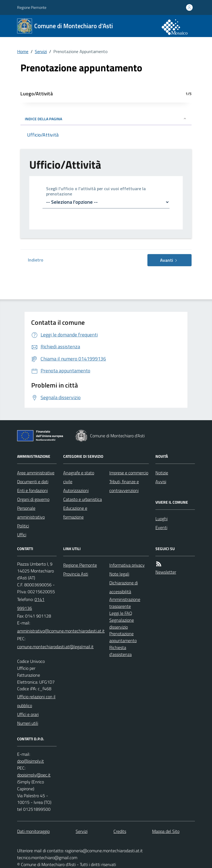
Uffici (22, 535)
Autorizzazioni (76, 490)
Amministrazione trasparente (125, 603)
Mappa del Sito (166, 831)
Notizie (162, 473)
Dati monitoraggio (33, 831)
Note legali (119, 574)
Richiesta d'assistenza (120, 651)
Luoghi (161, 519)
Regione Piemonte (32, 7)
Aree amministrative (36, 473)
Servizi (41, 51)
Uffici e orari (28, 714)
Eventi (161, 527)
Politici (23, 526)
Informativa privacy (127, 565)
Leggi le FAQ (121, 613)
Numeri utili (28, 723)
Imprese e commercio (129, 473)
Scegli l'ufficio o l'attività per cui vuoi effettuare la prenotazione (96, 192)
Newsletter (166, 572)
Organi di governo (33, 499)
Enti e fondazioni (32, 490)
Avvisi (161, 482)
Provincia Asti (76, 574)
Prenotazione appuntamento (123, 637)
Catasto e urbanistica (83, 499)
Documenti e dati (33, 482)
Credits (120, 831)
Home (23, 51)
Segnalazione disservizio (122, 623)
